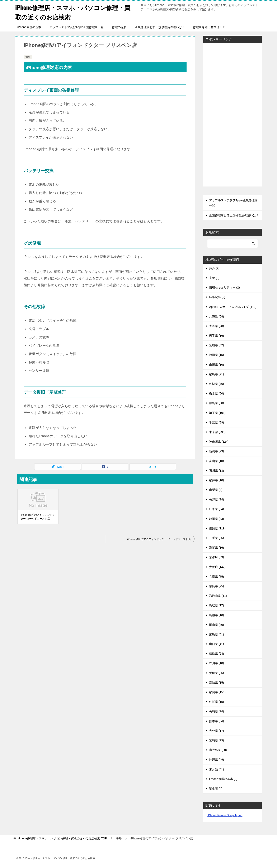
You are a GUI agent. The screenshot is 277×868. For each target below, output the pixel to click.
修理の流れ (119, 27)
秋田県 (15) (217, 355)
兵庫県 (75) (217, 577)
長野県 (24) (217, 499)
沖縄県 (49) (217, 760)
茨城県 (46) (217, 384)
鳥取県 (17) (217, 605)
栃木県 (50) (217, 393)
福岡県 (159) (217, 692)
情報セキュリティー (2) (224, 287)
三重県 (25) (217, 538)
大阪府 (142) (217, 567)
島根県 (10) (217, 615)
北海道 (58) (217, 316)
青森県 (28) (217, 326)
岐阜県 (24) (217, 509)
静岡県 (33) (217, 519)
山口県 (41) (217, 644)
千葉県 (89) (217, 422)
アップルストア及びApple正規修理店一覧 (77, 27)
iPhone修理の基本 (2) (223, 779)
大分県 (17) (217, 731)
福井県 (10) (217, 480)
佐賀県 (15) (217, 702)
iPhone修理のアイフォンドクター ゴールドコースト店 (38, 517)
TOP (62, 838)
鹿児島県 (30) (218, 750)
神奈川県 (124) (219, 442)
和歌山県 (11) (218, 596)
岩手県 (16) (217, 336)
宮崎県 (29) (217, 740)
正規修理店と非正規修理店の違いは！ (160, 27)
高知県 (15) (217, 683)
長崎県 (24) (217, 711)
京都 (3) (214, 278)
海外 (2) (214, 268)
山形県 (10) (217, 365)
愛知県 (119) (217, 528)
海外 (28, 57)
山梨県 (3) (216, 490)
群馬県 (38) (217, 403)
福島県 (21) (217, 374)
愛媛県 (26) (217, 673)
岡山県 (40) (217, 625)
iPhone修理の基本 (29, 27)
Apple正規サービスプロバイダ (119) (233, 307)
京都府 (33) (217, 557)
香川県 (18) (217, 663)
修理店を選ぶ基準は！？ (209, 27)
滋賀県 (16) (217, 548)
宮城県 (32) (217, 345)
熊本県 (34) (217, 721)
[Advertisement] (233, 115)
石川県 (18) (217, 471)
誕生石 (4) (216, 789)
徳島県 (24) (217, 654)
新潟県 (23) (217, 451)
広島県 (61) (217, 634)
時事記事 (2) (217, 297)
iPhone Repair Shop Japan (225, 815)
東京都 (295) (217, 432)
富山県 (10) (217, 461)
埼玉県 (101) (217, 413)
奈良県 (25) (217, 586)
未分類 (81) (217, 769)
